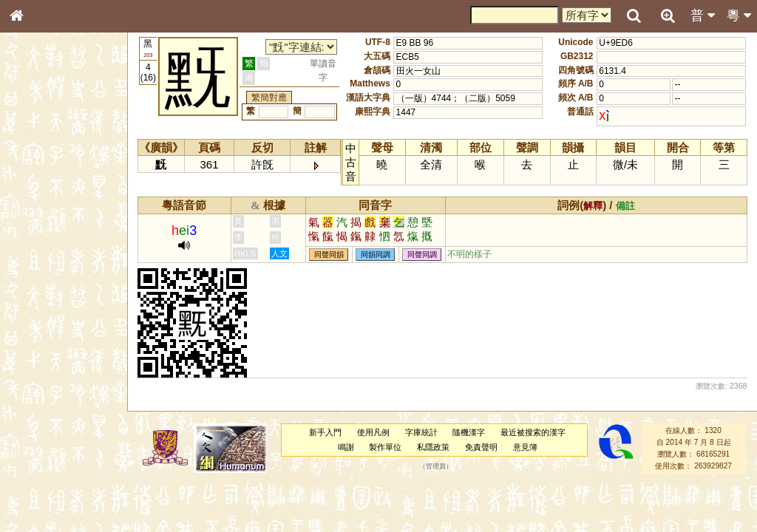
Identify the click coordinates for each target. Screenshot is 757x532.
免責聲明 (481, 447)
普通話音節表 (45, 410)
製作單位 (385, 447)
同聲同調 (422, 255)
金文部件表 (41, 241)
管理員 (436, 466)
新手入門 (325, 432)
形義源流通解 (45, 255)
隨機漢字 (469, 432)
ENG (65, 163)
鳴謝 (346, 447)
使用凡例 (373, 432)
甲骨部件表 (41, 226)
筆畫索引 (36, 212)
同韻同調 (376, 255)
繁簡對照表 (41, 506)
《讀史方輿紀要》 (54, 478)
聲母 (30, 396)
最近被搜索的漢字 (533, 432)
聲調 (70, 396)
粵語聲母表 (41, 308)
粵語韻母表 (41, 323)
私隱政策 (433, 447)
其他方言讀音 (45, 424)
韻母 (50, 396)
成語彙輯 (36, 492)
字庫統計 (421, 432)
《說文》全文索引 (54, 464)
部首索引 (36, 198)
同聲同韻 (329, 255)
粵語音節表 (41, 294)
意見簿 (525, 447)
